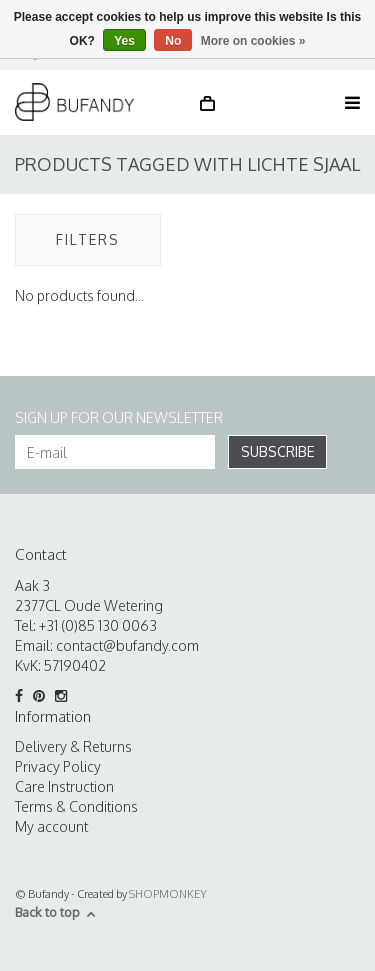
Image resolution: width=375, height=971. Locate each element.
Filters (88, 239)
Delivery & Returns (73, 746)
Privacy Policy (58, 766)
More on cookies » (253, 41)
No (173, 41)
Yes (124, 41)
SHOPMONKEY (168, 894)
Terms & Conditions (76, 806)
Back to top (55, 912)
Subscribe (277, 451)
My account (51, 826)
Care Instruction (64, 786)
